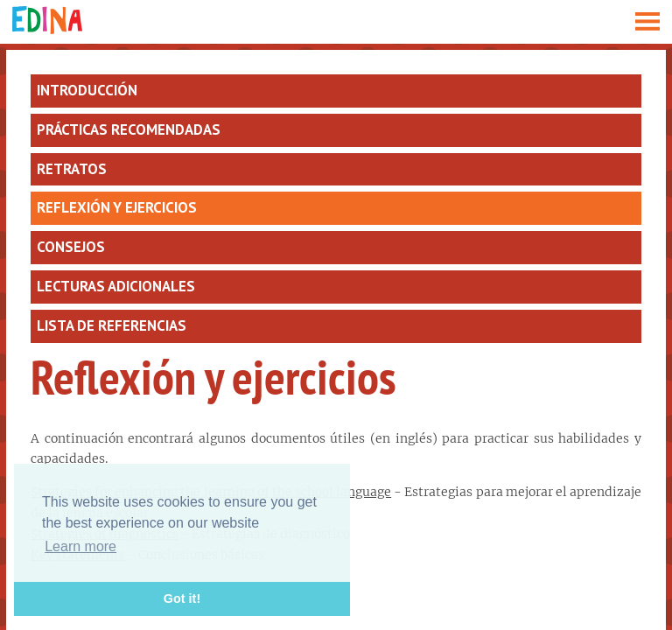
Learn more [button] (80, 546)
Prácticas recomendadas (129, 129)
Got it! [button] (182, 598)
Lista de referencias (112, 325)
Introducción (87, 90)
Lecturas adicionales (116, 286)
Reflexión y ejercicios (117, 207)
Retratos (72, 169)
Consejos (71, 247)
